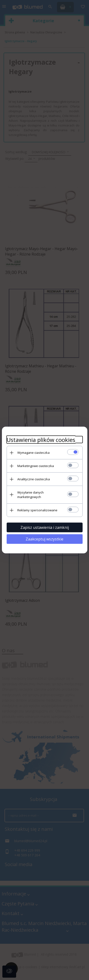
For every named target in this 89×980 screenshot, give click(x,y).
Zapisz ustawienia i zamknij (45, 527)
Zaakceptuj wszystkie (44, 539)
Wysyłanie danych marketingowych (30, 495)
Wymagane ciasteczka (33, 453)
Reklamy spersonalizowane (37, 510)
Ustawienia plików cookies (41, 440)
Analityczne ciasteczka (34, 479)
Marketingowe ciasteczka (36, 466)
